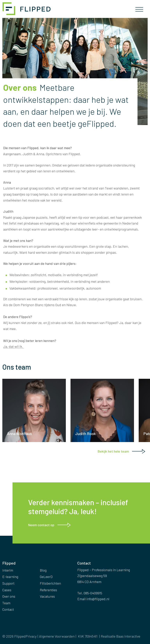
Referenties (48, 590)
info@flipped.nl (98, 599)
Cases (7, 590)
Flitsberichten (50, 583)
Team (6, 603)
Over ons (9, 596)
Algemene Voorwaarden (57, 636)
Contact (8, 609)
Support (8, 583)
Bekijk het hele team (113, 451)
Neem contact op (41, 525)
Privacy (31, 636)
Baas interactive (128, 636)
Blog (43, 570)
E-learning (10, 577)
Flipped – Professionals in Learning (27, 9)
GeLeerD (46, 577)
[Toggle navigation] (139, 10)
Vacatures (47, 596)
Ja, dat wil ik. (13, 346)
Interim (8, 570)
